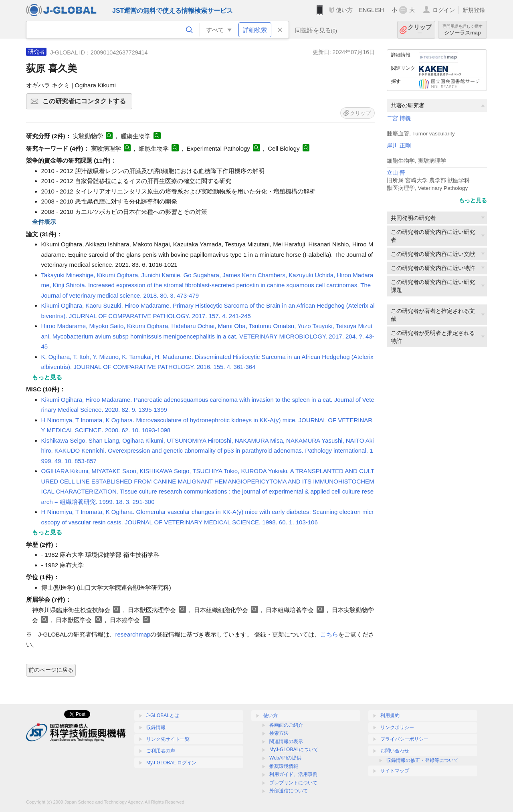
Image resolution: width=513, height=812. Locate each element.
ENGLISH (371, 10)
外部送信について (289, 791)
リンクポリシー (397, 727)
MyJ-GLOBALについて (294, 750)
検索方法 (279, 733)
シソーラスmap (463, 30)
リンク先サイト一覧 (168, 739)
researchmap (133, 634)
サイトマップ (395, 771)
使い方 (344, 10)
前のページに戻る (51, 670)
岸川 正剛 (399, 146)
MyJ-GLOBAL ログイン (171, 763)
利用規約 (390, 715)
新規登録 (474, 10)
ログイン (444, 10)
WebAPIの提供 (285, 758)
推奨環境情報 (284, 766)
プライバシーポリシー (404, 739)
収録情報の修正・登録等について (422, 760)
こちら (329, 634)
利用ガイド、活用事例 (293, 774)
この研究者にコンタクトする (86, 104)
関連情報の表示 (286, 741)
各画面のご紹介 (286, 725)
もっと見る (473, 200)
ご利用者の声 (161, 751)
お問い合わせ (395, 751)
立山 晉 (396, 173)
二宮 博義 (399, 118)
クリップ (420, 30)
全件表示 (44, 222)
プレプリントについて (293, 783)
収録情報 (156, 727)
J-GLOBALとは (163, 715)
